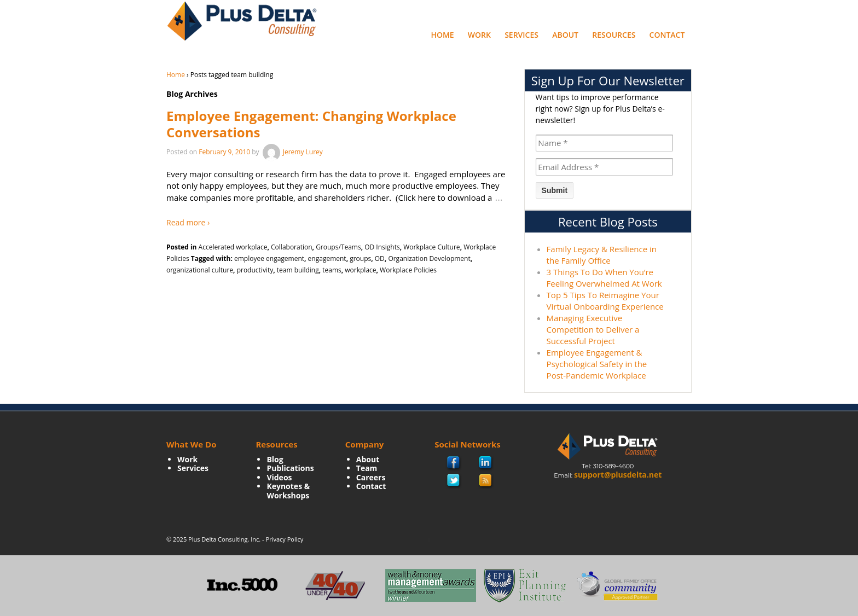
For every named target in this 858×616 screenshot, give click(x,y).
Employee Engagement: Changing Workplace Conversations (311, 124)
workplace (360, 270)
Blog (275, 459)
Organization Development (429, 258)
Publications (290, 468)
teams (332, 270)
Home (442, 35)
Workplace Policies (408, 270)
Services (521, 35)
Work (479, 35)
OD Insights (382, 247)
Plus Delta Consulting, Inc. (224, 539)
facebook (454, 464)
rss (486, 481)
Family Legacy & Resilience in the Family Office (602, 255)
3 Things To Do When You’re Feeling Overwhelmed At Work (604, 278)
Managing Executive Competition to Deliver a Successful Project (593, 329)
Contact (667, 35)
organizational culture (200, 270)
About (565, 35)
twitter (454, 481)
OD (380, 258)
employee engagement (269, 258)
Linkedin (486, 463)
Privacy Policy (285, 539)
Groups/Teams (338, 247)
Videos (279, 477)
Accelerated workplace (233, 247)
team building (298, 270)
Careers (371, 477)
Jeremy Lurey (292, 152)
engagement (327, 258)
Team (367, 468)
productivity (255, 270)
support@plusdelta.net (618, 475)
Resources (614, 35)
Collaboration (292, 247)
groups (360, 258)
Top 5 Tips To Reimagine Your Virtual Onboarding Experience (605, 301)
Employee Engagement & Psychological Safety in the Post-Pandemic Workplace (597, 364)
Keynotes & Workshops (288, 491)
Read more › (188, 222)
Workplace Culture (431, 247)
